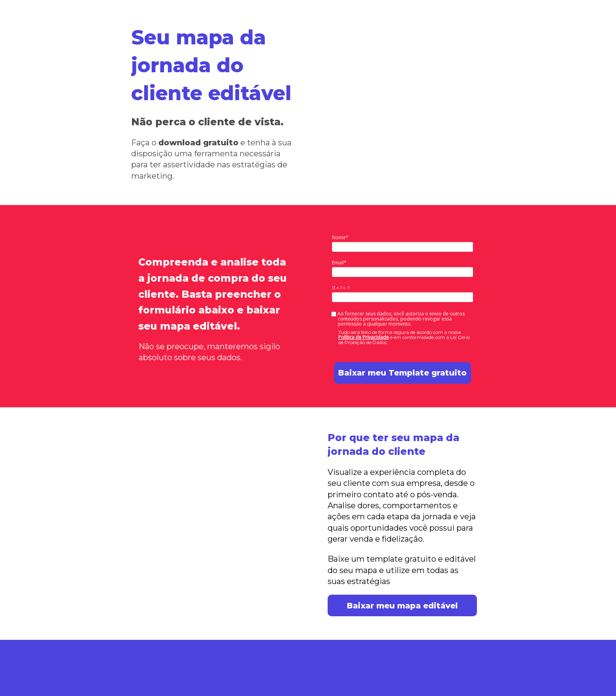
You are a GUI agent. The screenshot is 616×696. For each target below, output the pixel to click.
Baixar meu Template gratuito (402, 373)
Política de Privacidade (364, 337)
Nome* (340, 237)
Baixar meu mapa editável (402, 606)
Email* (339, 263)
